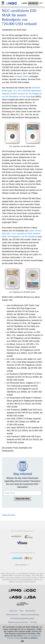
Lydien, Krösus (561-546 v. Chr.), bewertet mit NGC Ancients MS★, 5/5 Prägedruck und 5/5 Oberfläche (22, 234)
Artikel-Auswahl (9, 515)
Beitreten (33, 3)
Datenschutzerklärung (30, 615)
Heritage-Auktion (22, 76)
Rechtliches (31, 611)
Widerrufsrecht (12, 615)
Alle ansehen (22, 565)
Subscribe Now (23, 499)
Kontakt (33, 622)
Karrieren (13, 611)
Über (21, 611)
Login (24, 3)
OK (22, 641)
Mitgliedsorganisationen (18, 622)
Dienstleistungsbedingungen (22, 618)
